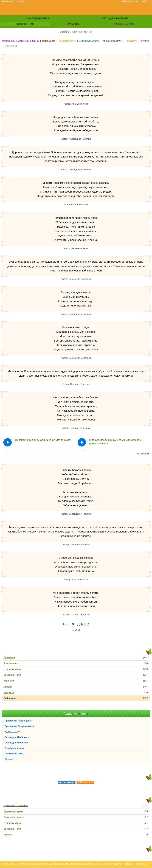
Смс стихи (146, 1)
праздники (73, 24)
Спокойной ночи (12, 675)
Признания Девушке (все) (19, 726)
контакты (141, 864)
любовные (8, 41)
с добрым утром (89, 41)
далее (83, 624)
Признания (9, 657)
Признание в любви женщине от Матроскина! (43, 440)
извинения (10, 46)
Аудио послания (76, 714)
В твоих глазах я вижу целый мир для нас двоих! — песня (115, 441)
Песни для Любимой (16, 743)
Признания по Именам (16, 805)
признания (49, 41)
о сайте (117, 864)
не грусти (131, 41)
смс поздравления (37, 18)
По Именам (12, 732)
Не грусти (9, 692)
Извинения (9, 681)
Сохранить (68, 782)
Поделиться (86, 782)
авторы (128, 864)
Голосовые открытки (130, 1)
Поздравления (7, 1)
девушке (23, 41)
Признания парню (13, 811)
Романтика (20, 1)
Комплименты (11, 663)
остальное (144, 453)
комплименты (67, 41)
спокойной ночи (112, 41)
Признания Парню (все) (18, 721)
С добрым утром (12, 669)
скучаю (145, 41)
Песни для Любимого (17, 737)
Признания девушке (14, 817)
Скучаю (8, 687)
